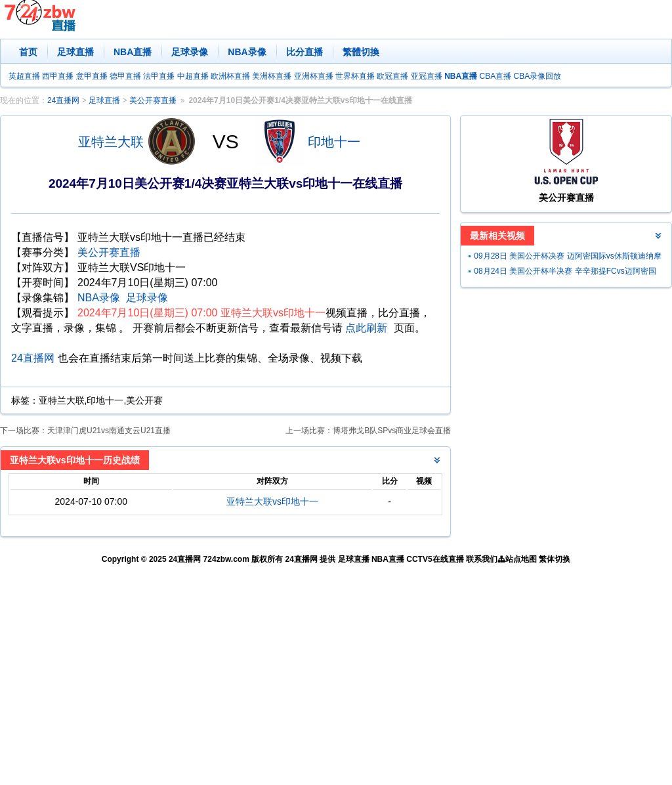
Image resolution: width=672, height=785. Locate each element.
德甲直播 (125, 76)
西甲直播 (58, 76)
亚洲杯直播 (314, 76)
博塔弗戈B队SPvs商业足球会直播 (392, 431)
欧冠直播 (392, 76)
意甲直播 (92, 76)
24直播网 (63, 100)
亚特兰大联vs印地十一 (272, 501)
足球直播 (75, 52)
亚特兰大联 (111, 142)
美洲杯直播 (272, 76)
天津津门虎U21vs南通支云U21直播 (109, 431)
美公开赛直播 (153, 100)
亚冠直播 (427, 76)
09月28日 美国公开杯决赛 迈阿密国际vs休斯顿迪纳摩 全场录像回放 (567, 258)
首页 (28, 52)
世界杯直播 (355, 76)
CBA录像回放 (538, 76)
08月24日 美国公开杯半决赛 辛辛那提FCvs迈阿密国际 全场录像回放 (565, 273)
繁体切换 (555, 559)
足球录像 (190, 52)
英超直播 (24, 76)
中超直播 (193, 76)
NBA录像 (247, 52)
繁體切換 (361, 52)
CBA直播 (495, 76)
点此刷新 (366, 328)
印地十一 (334, 142)
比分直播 (304, 52)
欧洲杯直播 (230, 76)
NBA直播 (133, 52)
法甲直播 (159, 76)
